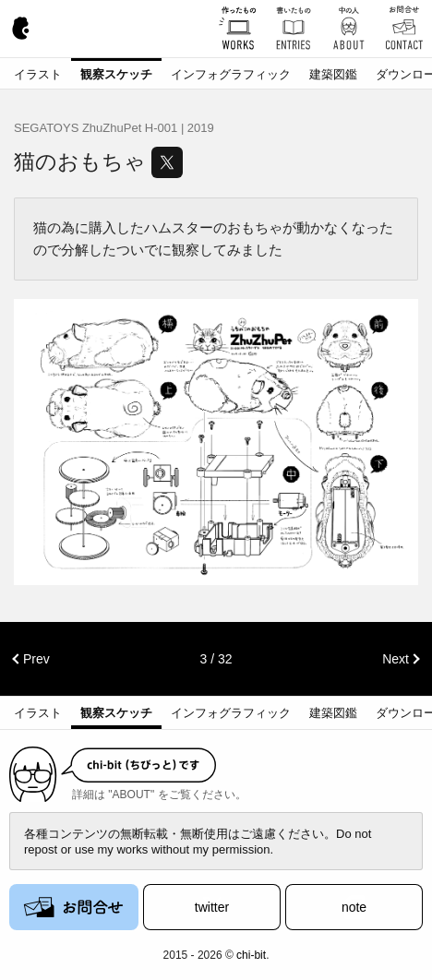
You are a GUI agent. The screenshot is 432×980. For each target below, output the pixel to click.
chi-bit (251, 955)
